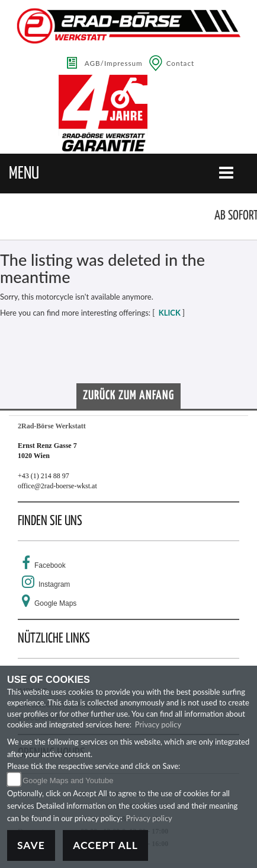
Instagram (54, 584)
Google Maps (55, 603)
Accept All (105, 845)
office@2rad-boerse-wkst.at (57, 486)
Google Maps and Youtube (68, 780)
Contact (181, 63)
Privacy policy (158, 724)
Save (31, 845)
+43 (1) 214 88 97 (44, 476)
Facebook (50, 565)
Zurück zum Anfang (128, 396)
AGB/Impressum (114, 63)
